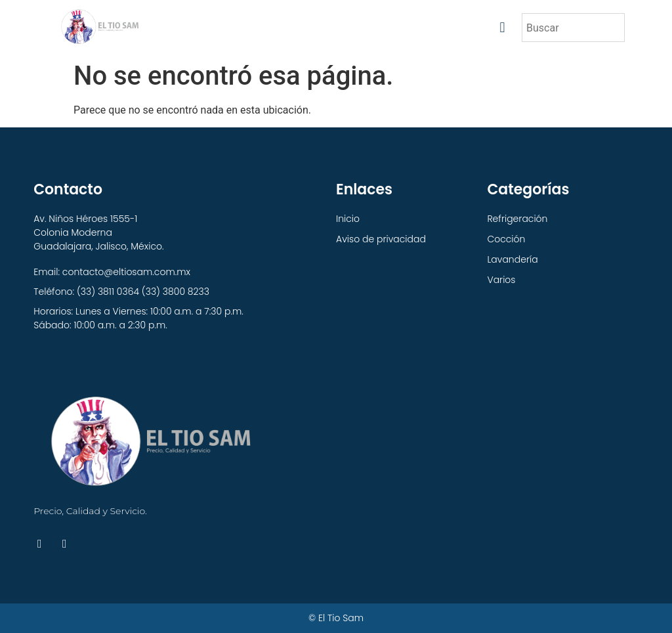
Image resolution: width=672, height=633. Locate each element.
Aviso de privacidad (381, 239)
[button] (502, 28)
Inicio (348, 219)
